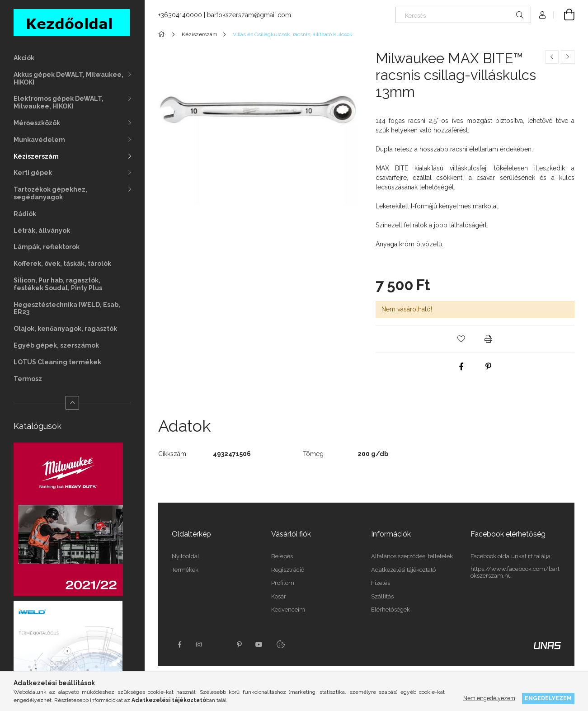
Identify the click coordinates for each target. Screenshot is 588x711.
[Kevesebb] (72, 403)
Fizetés (381, 583)
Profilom (283, 583)
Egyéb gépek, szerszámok (56, 345)
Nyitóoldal (186, 556)
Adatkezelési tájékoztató (403, 570)
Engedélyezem (548, 698)
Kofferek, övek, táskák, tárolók (62, 264)
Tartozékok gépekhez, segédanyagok (50, 193)
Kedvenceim (288, 610)
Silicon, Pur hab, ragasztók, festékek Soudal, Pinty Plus (58, 284)
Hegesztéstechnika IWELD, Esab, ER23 (67, 308)
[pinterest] (489, 367)
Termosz (28, 379)
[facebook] (461, 367)
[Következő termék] (568, 57)
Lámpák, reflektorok (47, 247)
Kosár (279, 596)
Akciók (24, 58)
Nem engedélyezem (489, 698)
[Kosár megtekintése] (564, 15)
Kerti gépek (33, 173)
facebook (179, 645)
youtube (259, 645)
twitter (219, 645)
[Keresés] (463, 15)
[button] (461, 339)
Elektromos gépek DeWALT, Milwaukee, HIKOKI (59, 102)
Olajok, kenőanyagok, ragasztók (65, 329)
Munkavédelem (39, 140)
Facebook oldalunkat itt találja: (511, 556)
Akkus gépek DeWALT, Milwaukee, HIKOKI (68, 78)
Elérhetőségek (390, 610)
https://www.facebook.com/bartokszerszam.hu (515, 572)
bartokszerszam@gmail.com (249, 15)
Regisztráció (288, 570)
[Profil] (542, 15)
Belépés (282, 556)
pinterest (239, 645)
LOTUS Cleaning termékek (57, 362)
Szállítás (382, 596)
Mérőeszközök (37, 123)
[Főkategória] (163, 34)
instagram (199, 645)
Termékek (185, 570)
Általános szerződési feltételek (412, 556)
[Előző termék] (552, 57)
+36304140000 (180, 15)
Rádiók (25, 214)
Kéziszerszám (36, 156)
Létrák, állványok (42, 231)
